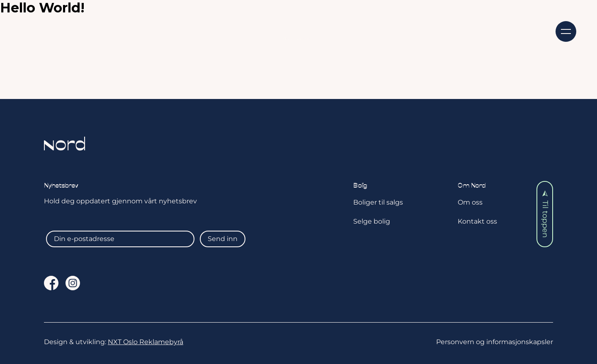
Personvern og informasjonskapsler (495, 342)
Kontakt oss (480, 31)
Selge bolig (372, 221)
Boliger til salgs (378, 202)
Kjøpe (105, 31)
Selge (157, 31)
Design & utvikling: (114, 342)
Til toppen (545, 214)
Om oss (413, 31)
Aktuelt (213, 31)
